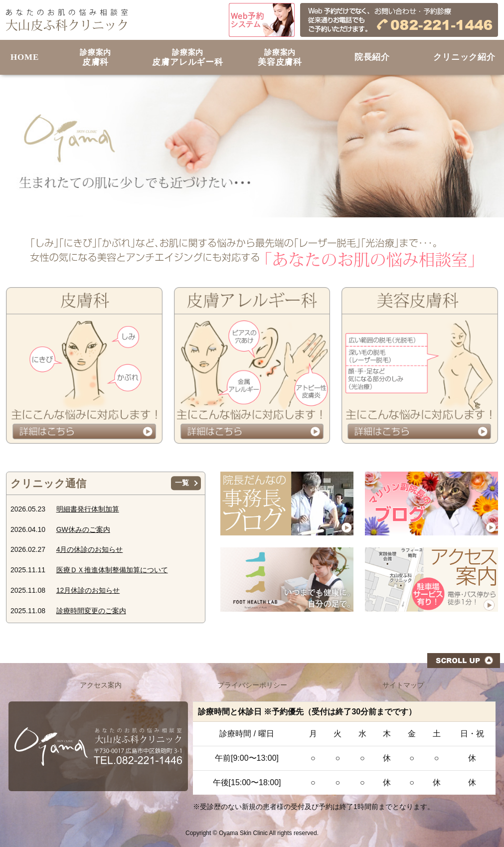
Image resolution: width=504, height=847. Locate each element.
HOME (25, 57)
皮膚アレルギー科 (188, 58)
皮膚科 (95, 58)
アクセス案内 (101, 685)
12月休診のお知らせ (88, 590)
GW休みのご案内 (83, 529)
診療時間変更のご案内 (91, 611)
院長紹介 (372, 57)
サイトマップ (403, 685)
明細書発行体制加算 (88, 509)
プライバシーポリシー (252, 685)
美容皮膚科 (280, 58)
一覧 (182, 483)
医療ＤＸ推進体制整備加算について (112, 570)
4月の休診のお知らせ (90, 549)
